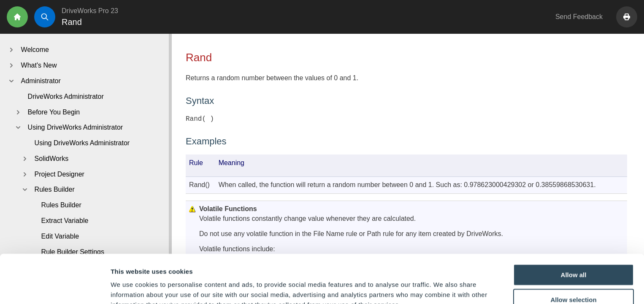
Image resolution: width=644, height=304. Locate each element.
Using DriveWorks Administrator (82, 143)
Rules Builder (61, 205)
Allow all (574, 230)
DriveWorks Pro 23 (90, 11)
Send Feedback (579, 17)
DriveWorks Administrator (66, 96)
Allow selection (573, 255)
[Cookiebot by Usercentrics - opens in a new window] (55, 288)
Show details (443, 287)
